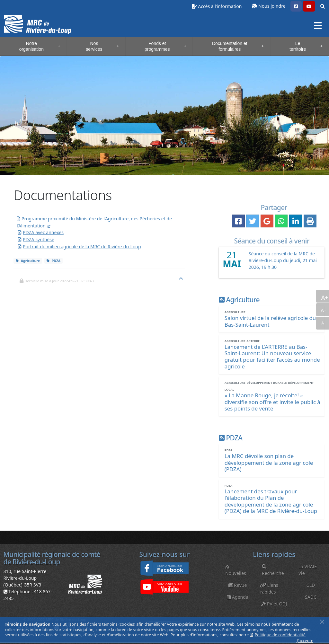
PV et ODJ (274, 604)
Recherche (273, 570)
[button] (296, 6)
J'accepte (305, 641)
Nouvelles (236, 570)
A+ (324, 297)
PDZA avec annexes (43, 232)
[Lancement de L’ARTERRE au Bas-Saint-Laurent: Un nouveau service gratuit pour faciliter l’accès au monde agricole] (272, 356)
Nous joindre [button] (272, 6)
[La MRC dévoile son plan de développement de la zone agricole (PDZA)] (269, 462)
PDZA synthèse (39, 239)
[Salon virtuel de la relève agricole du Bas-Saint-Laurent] (270, 321)
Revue (238, 585)
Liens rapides (269, 588)
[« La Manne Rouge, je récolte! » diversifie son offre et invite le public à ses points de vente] (272, 402)
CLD (311, 585)
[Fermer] (322, 622)
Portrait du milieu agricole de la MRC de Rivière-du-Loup (82, 247)
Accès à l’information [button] (217, 6)
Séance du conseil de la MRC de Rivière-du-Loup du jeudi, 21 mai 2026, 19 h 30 (283, 260)
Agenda (237, 597)
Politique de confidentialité (280, 635)
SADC (311, 597)
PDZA (53, 261)
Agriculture (28, 261)
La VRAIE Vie (308, 570)
